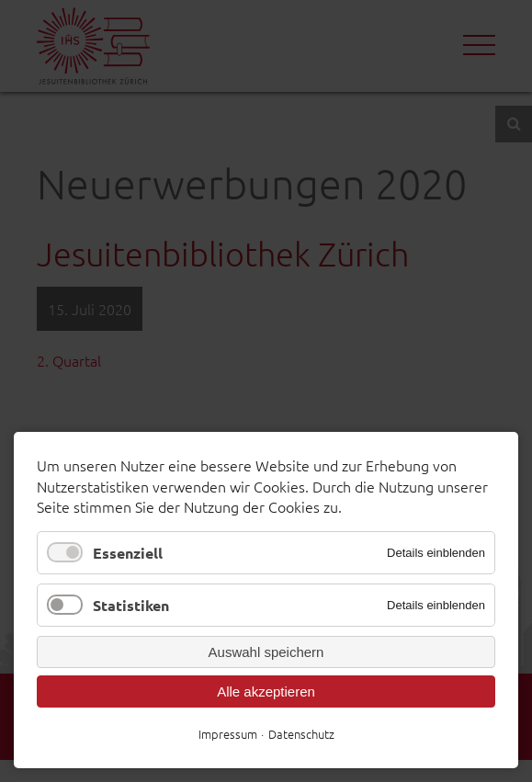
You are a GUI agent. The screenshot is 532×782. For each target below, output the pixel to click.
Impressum (228, 734)
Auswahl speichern (266, 652)
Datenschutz (301, 734)
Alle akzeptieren (266, 691)
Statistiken (131, 605)
